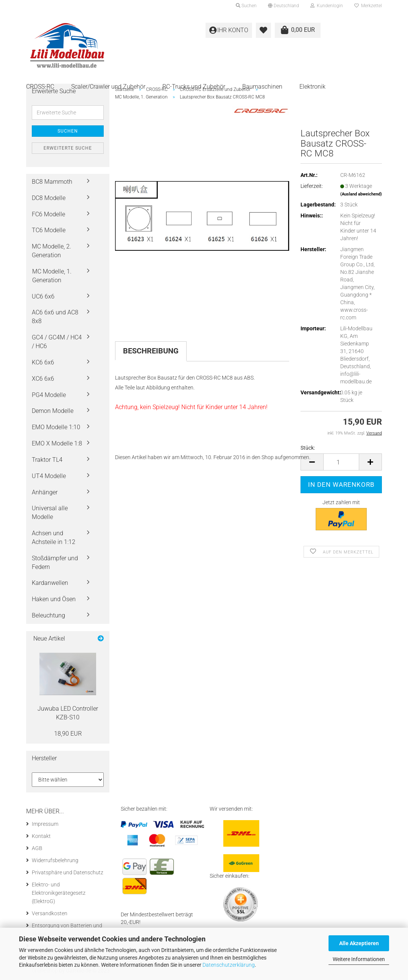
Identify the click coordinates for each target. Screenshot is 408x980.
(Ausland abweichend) (361, 194)
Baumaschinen (262, 87)
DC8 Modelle (49, 198)
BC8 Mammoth (52, 182)
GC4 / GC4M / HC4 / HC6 (57, 342)
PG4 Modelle (49, 395)
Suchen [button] (246, 6)
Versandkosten (50, 913)
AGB (37, 848)
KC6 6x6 (43, 362)
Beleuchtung (48, 615)
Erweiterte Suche (68, 148)
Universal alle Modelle (50, 513)
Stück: (308, 448)
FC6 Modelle (48, 214)
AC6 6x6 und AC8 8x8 (55, 317)
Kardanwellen (50, 583)
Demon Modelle (53, 411)
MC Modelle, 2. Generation (51, 251)
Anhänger (45, 492)
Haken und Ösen (54, 599)
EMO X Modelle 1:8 (57, 443)
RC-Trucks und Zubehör (194, 87)
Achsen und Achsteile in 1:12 (54, 538)
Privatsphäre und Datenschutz (68, 872)
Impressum (45, 824)
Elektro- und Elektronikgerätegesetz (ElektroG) (59, 893)
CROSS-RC (40, 87)
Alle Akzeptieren (359, 943)
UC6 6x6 (43, 296)
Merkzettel (368, 6)
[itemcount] (341, 462)
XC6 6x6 (43, 379)
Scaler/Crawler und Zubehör (108, 87)
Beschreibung (151, 351)
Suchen (68, 131)
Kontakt (41, 836)
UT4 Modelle (49, 476)
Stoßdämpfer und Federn (55, 563)
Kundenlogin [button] (327, 6)
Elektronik (312, 87)
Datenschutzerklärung (229, 965)
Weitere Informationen (359, 959)
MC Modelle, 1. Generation (52, 276)
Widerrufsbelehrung (55, 860)
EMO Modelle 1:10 (56, 427)
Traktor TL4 (47, 460)
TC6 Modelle (49, 230)
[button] (283, 6)
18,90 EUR (68, 734)
